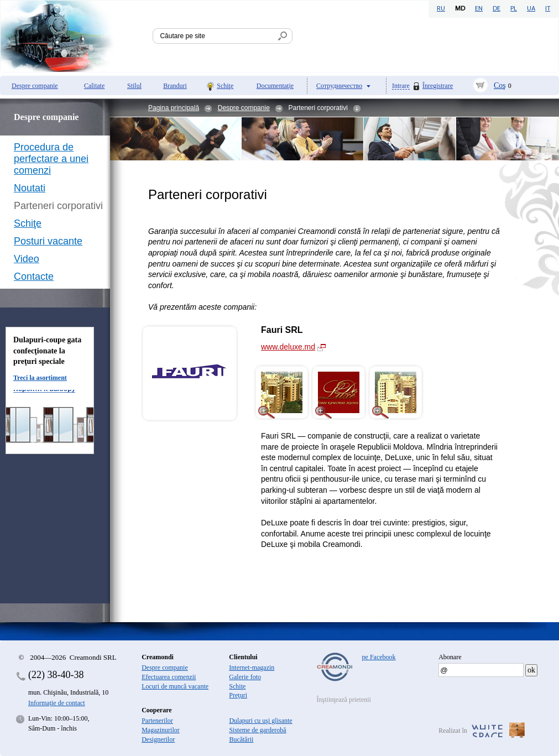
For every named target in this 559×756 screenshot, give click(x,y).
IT (548, 9)
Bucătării (241, 739)
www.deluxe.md (288, 347)
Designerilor (158, 739)
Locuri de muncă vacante (175, 686)
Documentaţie (275, 86)
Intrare (401, 86)
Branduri (175, 86)
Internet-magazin (252, 668)
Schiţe (225, 86)
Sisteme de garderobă (257, 730)
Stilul (134, 86)
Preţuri (238, 695)
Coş (500, 85)
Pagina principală (174, 108)
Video (27, 259)
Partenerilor (157, 721)
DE (497, 9)
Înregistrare (438, 86)
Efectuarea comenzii (169, 677)
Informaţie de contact (57, 703)
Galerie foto (245, 677)
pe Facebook (379, 657)
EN (479, 9)
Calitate (94, 86)
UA (531, 9)
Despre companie (35, 86)
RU (441, 9)
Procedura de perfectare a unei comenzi (51, 159)
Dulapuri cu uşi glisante (260, 721)
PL (514, 9)
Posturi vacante (48, 241)
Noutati (30, 188)
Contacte (34, 277)
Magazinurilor (161, 730)
